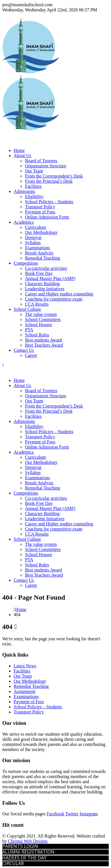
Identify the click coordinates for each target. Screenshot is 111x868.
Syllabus (33, 243)
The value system (41, 314)
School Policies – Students (49, 202)
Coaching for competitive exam (54, 299)
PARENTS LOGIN (20, 846)
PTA (29, 330)
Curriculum (35, 227)
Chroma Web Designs (28, 841)
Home (19, 150)
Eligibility (34, 197)
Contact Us (24, 350)
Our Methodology (41, 232)
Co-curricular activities (46, 268)
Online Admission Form (47, 217)
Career (31, 355)
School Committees (43, 319)
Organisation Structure (46, 166)
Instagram (89, 814)
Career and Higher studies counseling (59, 294)
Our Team (34, 171)
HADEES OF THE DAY (24, 858)
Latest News (25, 666)
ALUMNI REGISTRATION (28, 852)
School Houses (39, 325)
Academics (24, 222)
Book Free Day (39, 273)
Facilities (33, 186)
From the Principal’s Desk (49, 181)
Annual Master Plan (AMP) (50, 278)
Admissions (24, 191)
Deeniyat (33, 237)
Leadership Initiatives (45, 289)
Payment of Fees (40, 212)
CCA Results (37, 304)
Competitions (26, 263)
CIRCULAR (13, 863)
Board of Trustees (41, 161)
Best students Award (43, 340)
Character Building (42, 284)
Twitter (72, 814)
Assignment (24, 691)
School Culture (27, 309)
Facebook (55, 814)
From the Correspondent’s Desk (54, 176)
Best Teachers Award (44, 345)
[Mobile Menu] (3, 365)
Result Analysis (39, 253)
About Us (22, 156)
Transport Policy (40, 207)
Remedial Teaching (42, 258)
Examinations (37, 248)
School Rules (37, 335)
